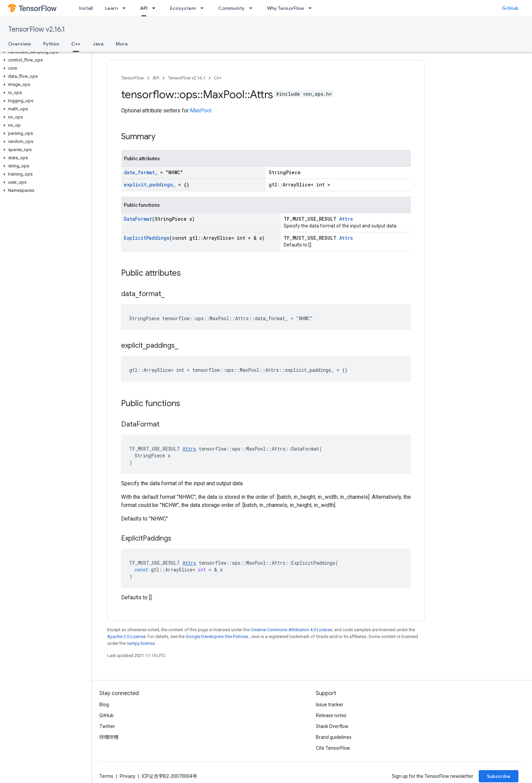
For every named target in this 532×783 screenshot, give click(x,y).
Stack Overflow (332, 726)
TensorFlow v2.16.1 (36, 29)
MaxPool (201, 111)
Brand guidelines (334, 737)
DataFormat (138, 219)
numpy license (141, 643)
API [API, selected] (144, 8)
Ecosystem (183, 8)
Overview (20, 44)
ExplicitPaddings (147, 238)
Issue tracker (330, 705)
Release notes (331, 715)
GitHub (510, 8)
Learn (111, 8)
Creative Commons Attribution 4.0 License (291, 630)
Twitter (107, 726)
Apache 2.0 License (126, 636)
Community (231, 8)
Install (86, 8)
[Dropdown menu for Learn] (126, 8)
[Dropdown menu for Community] (253, 8)
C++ (218, 78)
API (156, 78)
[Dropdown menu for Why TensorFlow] (312, 8)
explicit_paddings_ (150, 185)
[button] (44, 52)
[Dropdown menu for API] (156, 8)
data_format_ (141, 172)
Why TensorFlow (286, 8)
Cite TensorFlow (333, 748)
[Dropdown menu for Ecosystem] (204, 8)
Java (98, 44)
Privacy (128, 776)
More (122, 44)
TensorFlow (132, 78)
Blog (104, 705)
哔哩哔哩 (109, 737)
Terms (106, 776)
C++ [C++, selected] (76, 44)
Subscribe (499, 776)
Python (51, 44)
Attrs (346, 219)
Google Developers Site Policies (217, 636)
